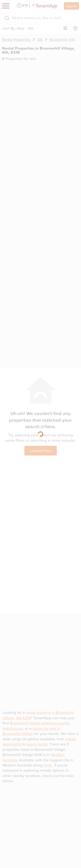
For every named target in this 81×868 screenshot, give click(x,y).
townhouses (13, 728)
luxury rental (37, 744)
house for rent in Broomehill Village (31, 731)
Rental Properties (16, 39)
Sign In (71, 6)
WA (40, 39)
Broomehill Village (65, 39)
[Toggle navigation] (6, 6)
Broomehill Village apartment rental (39, 723)
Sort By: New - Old (18, 28)
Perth (48, 765)
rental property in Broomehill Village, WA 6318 (38, 715)
